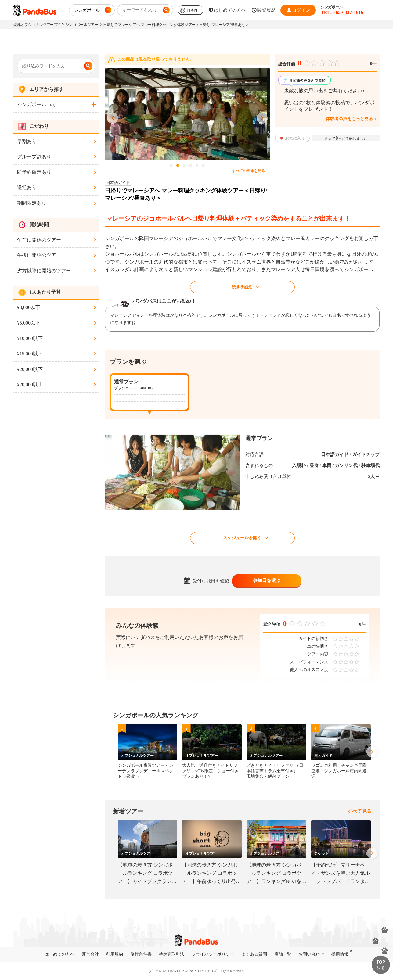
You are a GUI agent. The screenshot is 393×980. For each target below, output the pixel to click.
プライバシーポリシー (213, 954)
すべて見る (359, 811)
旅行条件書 (141, 954)
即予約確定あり (34, 172)
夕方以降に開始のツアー (44, 271)
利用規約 (114, 954)
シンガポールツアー (82, 25)
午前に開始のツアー (39, 240)
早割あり (27, 141)
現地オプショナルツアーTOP (37, 25)
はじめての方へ (59, 954)
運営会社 (90, 954)
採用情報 (340, 954)
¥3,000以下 (29, 307)
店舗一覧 (283, 954)
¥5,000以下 (29, 323)
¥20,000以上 (30, 384)
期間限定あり (32, 203)
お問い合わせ (311, 954)
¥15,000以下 (30, 354)
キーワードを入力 (139, 10)
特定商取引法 (171, 954)
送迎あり (27, 187)
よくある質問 (254, 954)
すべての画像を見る (248, 171)
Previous (113, 118)
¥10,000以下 (30, 338)
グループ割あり (34, 157)
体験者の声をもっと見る (349, 119)
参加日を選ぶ (267, 580)
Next (262, 118)
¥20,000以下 (30, 369)
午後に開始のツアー (39, 255)
